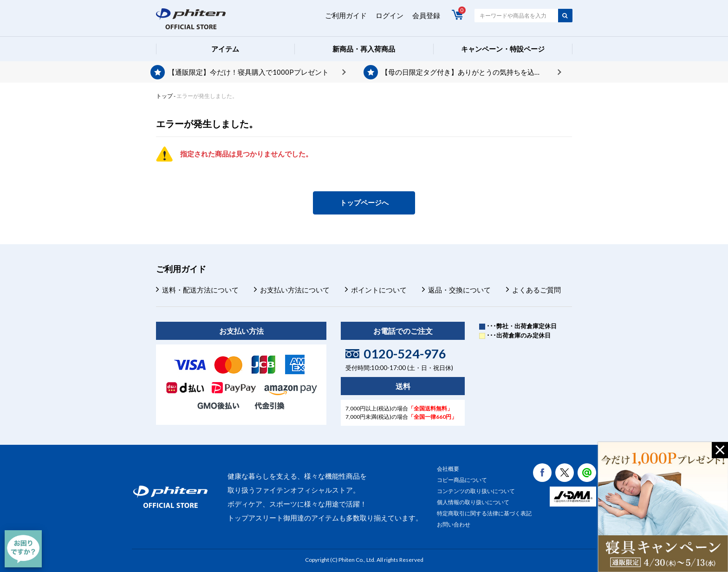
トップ (164, 96)
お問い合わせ (454, 524)
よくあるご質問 (536, 290)
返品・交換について (459, 290)
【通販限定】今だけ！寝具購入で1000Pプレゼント (248, 72)
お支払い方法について (295, 290)
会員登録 (426, 15)
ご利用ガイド (346, 15)
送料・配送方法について (200, 290)
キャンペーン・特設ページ (503, 49)
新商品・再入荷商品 (364, 49)
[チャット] (23, 549)
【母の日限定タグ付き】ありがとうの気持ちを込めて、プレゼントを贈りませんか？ (471, 72)
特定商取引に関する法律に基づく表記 (484, 513)
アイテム (225, 49)
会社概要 (448, 469)
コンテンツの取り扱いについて (476, 491)
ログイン (390, 15)
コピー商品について (462, 480)
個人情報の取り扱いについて (473, 502)
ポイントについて (379, 290)
